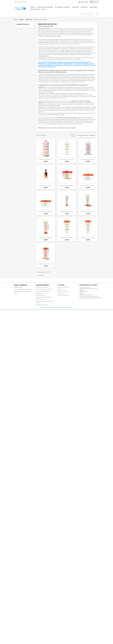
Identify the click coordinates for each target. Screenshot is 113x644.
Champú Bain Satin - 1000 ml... (67, 159)
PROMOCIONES (35, 9)
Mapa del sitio (39, 299)
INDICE (16, 293)
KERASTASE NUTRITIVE (23, 24)
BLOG (43, 9)
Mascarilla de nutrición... (88, 185)
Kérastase (53, 109)
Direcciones (61, 293)
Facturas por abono (63, 291)
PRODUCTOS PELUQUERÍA (45, 7)
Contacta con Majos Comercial (44, 297)
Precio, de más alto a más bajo (87, 135)
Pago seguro (39, 293)
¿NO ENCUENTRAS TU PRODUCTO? (23, 289)
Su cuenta (61, 285)
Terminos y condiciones (42, 287)
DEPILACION (93, 7)
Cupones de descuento (64, 295)
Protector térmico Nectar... (67, 212)
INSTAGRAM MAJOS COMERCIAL (22, 291)
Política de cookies (40, 295)
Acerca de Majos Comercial (43, 291)
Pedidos (60, 289)
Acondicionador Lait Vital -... (88, 212)
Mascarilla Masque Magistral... (67, 185)
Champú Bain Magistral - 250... (46, 264)
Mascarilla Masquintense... (46, 212)
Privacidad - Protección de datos (44, 289)
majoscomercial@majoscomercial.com (91, 298)
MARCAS (33, 7)
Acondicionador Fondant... (46, 238)
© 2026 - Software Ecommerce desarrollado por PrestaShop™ (56, 307)
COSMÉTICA (76, 7)
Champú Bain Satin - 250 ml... (88, 238)
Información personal (63, 287)
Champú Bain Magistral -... (46, 159)
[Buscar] (89, 14)
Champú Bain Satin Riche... (88, 159)
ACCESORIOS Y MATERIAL (63, 7)
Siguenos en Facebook (42, 305)
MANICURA (84, 7)
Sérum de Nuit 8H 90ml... (46, 185)
